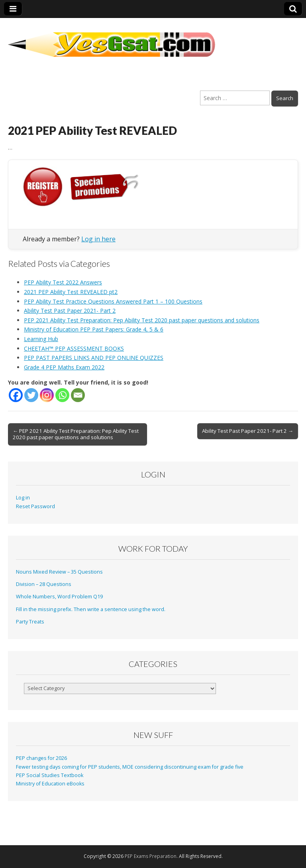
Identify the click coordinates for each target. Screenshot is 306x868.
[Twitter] (31, 395)
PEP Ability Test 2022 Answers (63, 282)
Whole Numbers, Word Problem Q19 (59, 597)
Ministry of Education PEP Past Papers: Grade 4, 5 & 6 (94, 329)
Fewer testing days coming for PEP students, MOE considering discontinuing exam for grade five (130, 767)
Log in (23, 498)
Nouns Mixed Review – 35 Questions (59, 572)
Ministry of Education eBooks (50, 784)
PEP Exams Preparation (151, 856)
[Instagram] (47, 395)
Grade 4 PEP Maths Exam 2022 (64, 367)
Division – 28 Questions (44, 584)
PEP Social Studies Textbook (50, 775)
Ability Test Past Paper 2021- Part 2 (70, 311)
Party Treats (30, 622)
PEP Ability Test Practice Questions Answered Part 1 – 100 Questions (113, 301)
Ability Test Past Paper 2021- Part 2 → (248, 431)
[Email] (78, 395)
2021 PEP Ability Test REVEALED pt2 (71, 292)
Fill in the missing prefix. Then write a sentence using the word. (91, 609)
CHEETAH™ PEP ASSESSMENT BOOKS (74, 348)
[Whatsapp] (62, 395)
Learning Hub (41, 339)
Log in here (98, 239)
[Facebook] (16, 395)
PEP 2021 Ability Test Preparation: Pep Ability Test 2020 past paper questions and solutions (142, 320)
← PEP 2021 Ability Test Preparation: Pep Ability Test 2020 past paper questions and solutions (76, 434)
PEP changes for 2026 (41, 758)
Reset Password (35, 506)
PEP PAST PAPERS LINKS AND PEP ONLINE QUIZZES (94, 358)
